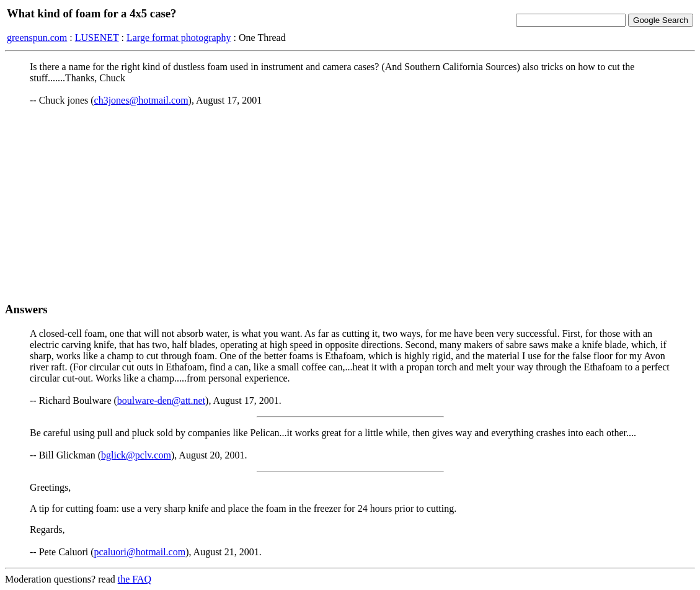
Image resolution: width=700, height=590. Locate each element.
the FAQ (135, 579)
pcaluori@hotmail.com (140, 552)
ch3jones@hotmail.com (141, 100)
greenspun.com (37, 38)
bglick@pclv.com (136, 455)
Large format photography (179, 38)
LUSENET (97, 38)
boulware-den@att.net (161, 400)
